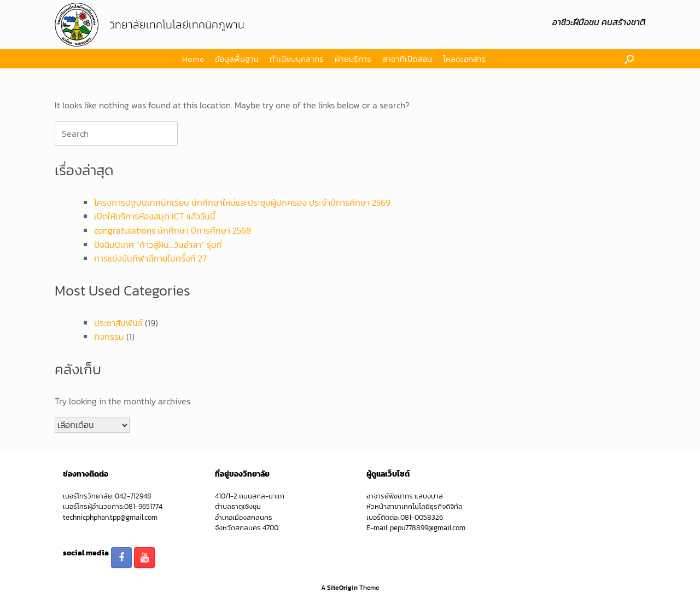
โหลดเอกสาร (465, 59)
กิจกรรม (109, 337)
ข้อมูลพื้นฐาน (237, 59)
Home (193, 59)
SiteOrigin (342, 588)
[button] (629, 59)
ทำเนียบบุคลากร (297, 59)
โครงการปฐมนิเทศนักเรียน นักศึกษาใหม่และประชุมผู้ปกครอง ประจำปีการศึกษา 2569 (242, 202)
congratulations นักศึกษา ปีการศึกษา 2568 (173, 230)
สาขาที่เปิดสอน (407, 59)
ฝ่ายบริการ (353, 59)
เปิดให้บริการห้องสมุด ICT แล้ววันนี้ (155, 216)
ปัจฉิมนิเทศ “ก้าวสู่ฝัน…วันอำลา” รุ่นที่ (158, 245)
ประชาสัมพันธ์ (118, 323)
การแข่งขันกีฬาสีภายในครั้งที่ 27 (150, 258)
